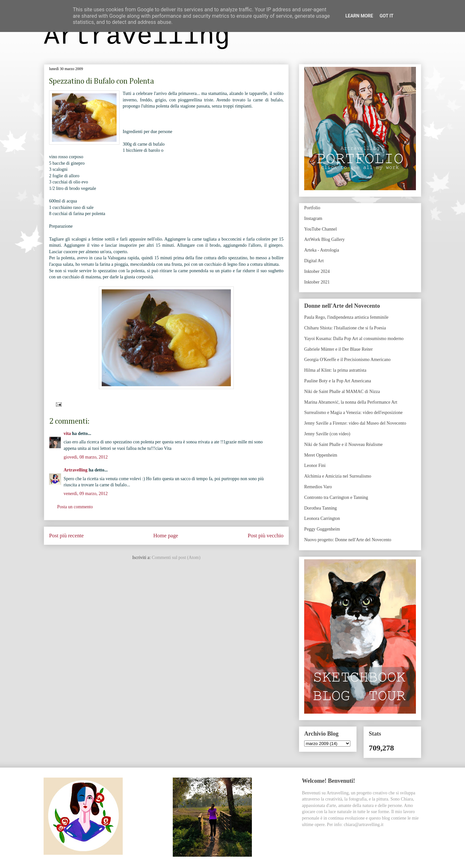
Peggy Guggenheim (322, 529)
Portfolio (312, 208)
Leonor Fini (315, 465)
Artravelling (137, 37)
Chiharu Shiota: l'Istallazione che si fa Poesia (345, 328)
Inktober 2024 (317, 271)
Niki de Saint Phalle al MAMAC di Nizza (342, 392)
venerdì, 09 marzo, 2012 (86, 494)
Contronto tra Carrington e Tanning (336, 497)
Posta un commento (75, 507)
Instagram (313, 218)
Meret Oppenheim (321, 455)
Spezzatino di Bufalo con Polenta (102, 81)
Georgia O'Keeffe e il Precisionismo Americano (347, 360)
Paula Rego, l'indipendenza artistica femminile (346, 317)
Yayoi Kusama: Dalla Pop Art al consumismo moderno (354, 339)
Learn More (359, 16)
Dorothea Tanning (320, 508)
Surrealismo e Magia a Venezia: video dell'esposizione (353, 413)
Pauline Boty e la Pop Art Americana (338, 381)
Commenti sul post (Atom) (176, 558)
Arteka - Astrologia (322, 250)
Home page (166, 536)
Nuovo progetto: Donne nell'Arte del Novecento (348, 540)
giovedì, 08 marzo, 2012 (86, 457)
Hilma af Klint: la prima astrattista (335, 370)
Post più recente (66, 536)
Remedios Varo (318, 487)
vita (67, 434)
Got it (386, 16)
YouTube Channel (320, 229)
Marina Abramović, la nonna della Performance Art (351, 402)
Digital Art (314, 261)
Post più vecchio (266, 536)
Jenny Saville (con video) (327, 434)
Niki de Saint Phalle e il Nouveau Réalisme (343, 444)
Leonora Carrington (322, 518)
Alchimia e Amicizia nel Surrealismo (338, 476)
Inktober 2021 (317, 282)
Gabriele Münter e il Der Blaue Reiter (338, 349)
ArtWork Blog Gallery (325, 239)
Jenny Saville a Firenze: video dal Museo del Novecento (355, 423)
